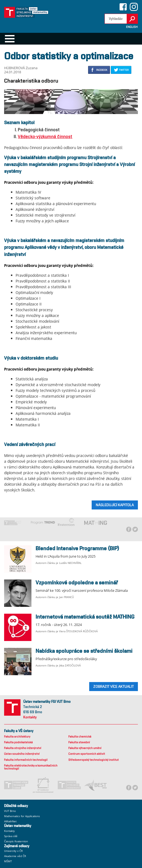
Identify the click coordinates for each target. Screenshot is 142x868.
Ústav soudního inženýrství (22, 754)
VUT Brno (10, 811)
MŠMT (8, 861)
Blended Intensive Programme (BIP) (77, 548)
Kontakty (30, 717)
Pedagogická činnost (39, 130)
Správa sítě (11, 836)
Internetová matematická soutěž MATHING (85, 617)
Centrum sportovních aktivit (87, 754)
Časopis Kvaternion (16, 841)
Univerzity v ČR (13, 851)
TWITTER (124, 70)
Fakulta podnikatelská (18, 742)
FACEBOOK (102, 70)
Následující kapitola (115, 505)
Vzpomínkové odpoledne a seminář (77, 582)
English (132, 27)
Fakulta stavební (79, 742)
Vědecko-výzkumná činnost (45, 136)
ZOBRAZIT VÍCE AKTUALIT (114, 686)
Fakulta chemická (80, 737)
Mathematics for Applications (22, 816)
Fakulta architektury (17, 737)
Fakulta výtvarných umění (85, 748)
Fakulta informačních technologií (26, 760)
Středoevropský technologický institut (94, 760)
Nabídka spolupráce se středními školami (84, 651)
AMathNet (10, 821)
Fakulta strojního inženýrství (23, 748)
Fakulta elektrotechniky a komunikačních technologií (31, 767)
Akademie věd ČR (15, 856)
